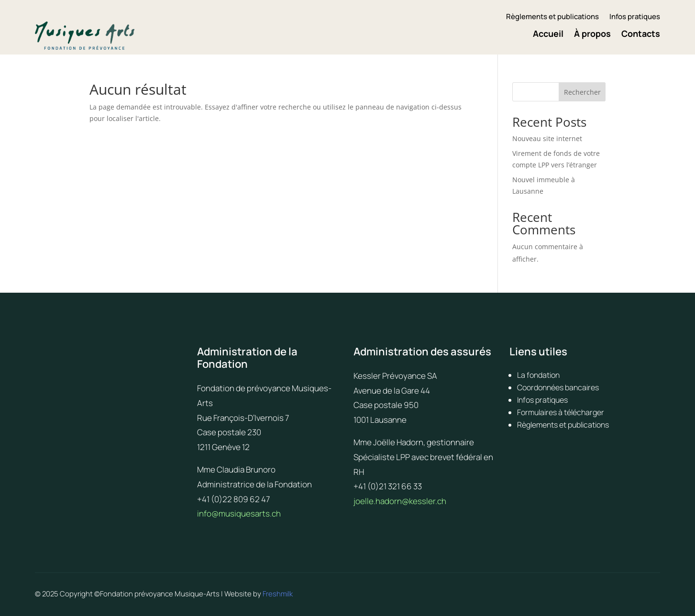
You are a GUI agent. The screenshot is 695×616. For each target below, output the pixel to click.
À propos (592, 35)
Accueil (548, 35)
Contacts (641, 35)
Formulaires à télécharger (561, 412)
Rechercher (582, 92)
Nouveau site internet (547, 138)
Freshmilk (278, 594)
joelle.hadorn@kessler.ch (400, 501)
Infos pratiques (635, 17)
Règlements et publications (552, 17)
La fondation (538, 375)
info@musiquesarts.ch (239, 513)
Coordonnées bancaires (558, 387)
